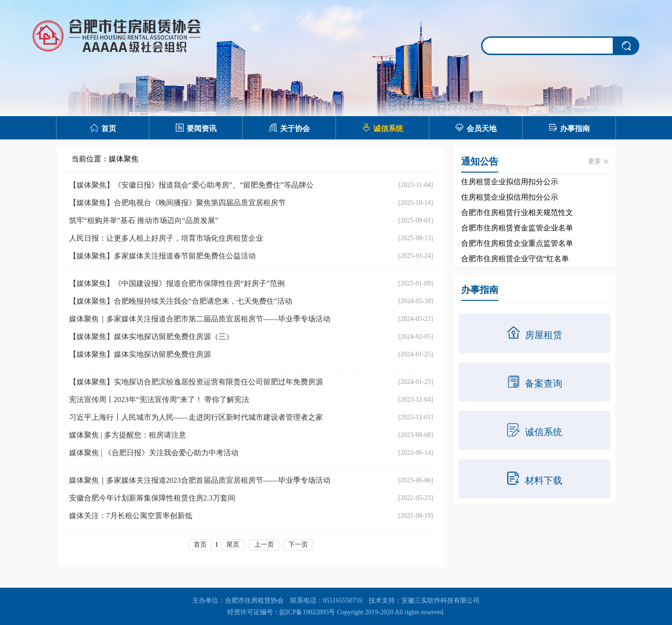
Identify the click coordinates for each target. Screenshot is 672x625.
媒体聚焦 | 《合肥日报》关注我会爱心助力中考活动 (154, 453)
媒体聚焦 (124, 159)
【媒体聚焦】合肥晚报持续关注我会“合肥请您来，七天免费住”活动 (181, 301)
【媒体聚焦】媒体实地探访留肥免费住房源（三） (151, 337)
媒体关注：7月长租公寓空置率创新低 (131, 516)
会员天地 (476, 128)
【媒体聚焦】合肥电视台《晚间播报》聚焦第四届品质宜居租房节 (177, 203)
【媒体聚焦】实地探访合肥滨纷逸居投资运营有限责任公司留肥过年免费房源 (196, 382)
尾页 (233, 545)
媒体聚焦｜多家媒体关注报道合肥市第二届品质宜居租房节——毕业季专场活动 (200, 319)
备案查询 (534, 382)
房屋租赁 (534, 333)
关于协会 (289, 128)
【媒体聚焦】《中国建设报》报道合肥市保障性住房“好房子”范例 (177, 283)
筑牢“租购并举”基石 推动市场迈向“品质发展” (144, 220)
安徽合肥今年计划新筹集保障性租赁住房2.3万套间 (152, 498)
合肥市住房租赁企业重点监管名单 (517, 243)
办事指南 (569, 128)
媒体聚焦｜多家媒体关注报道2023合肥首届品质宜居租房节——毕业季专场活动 (200, 480)
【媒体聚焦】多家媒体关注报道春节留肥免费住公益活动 (162, 256)
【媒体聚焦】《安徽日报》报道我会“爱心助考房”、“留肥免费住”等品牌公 (191, 185)
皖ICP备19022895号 (308, 612)
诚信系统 (382, 128)
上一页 (264, 545)
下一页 (298, 545)
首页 (103, 128)
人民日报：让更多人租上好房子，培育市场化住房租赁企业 (166, 238)
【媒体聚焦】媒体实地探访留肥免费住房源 (140, 354)
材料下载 (534, 479)
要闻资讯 (196, 128)
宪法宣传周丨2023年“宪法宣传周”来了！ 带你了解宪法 (159, 399)
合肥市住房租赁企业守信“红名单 (515, 259)
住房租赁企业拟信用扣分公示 (510, 182)
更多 (598, 161)
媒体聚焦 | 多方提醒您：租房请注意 (128, 435)
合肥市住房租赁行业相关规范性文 (517, 212)
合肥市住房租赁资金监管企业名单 (517, 228)
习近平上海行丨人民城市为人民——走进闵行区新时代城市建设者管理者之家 (196, 417)
